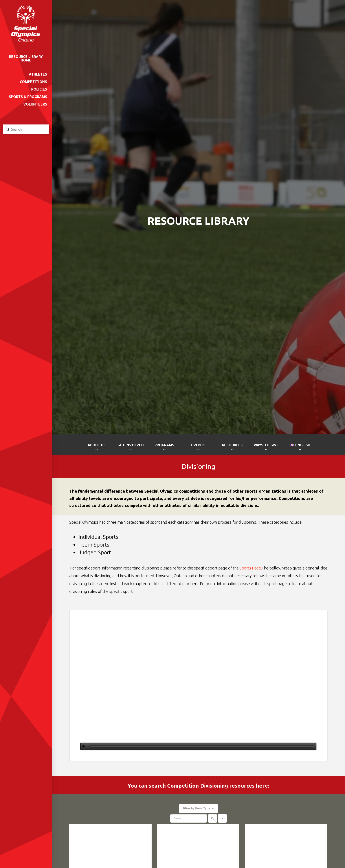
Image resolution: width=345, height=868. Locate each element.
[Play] (84, 746)
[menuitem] (300, 448)
